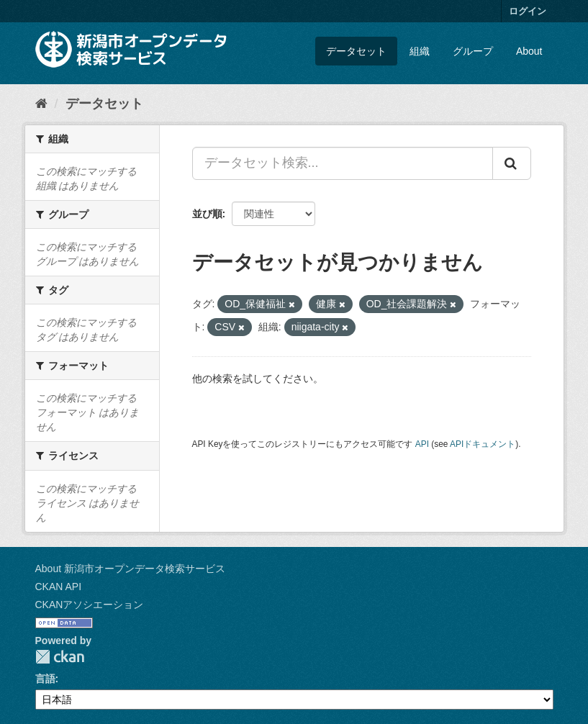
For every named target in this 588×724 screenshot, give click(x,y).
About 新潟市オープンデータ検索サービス (130, 569)
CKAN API (59, 587)
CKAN (60, 657)
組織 (420, 51)
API (422, 444)
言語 (45, 679)
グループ (473, 51)
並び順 (207, 214)
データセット (356, 51)
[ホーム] (41, 104)
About (529, 51)
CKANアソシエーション (90, 605)
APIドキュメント (483, 444)
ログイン (528, 11)
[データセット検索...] (343, 163)
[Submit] (512, 163)
